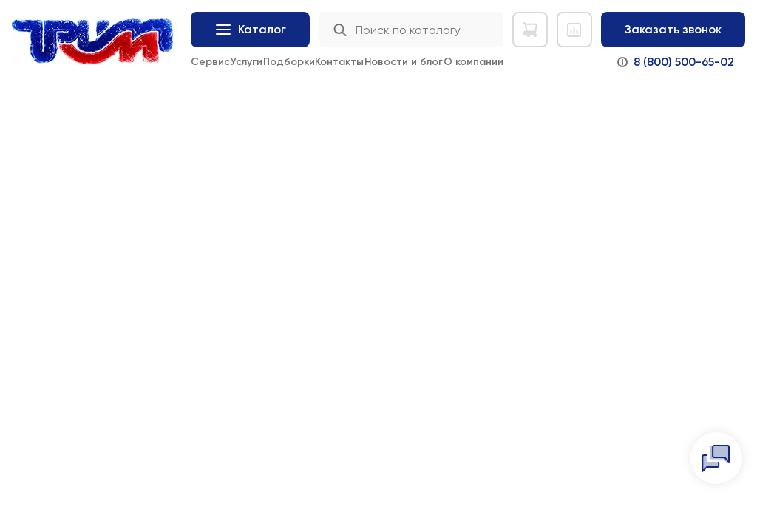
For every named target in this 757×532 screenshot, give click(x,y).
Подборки (289, 62)
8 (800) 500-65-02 (684, 62)
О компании (473, 62)
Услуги (247, 62)
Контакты (339, 62)
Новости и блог (404, 62)
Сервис (210, 62)
